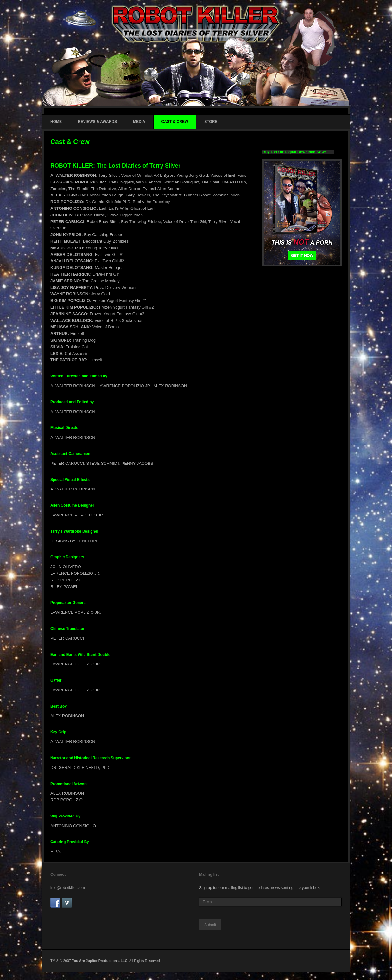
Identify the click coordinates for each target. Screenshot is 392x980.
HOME (56, 122)
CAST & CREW (175, 122)
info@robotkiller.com (68, 888)
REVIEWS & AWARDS (97, 122)
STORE (211, 122)
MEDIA (139, 122)
